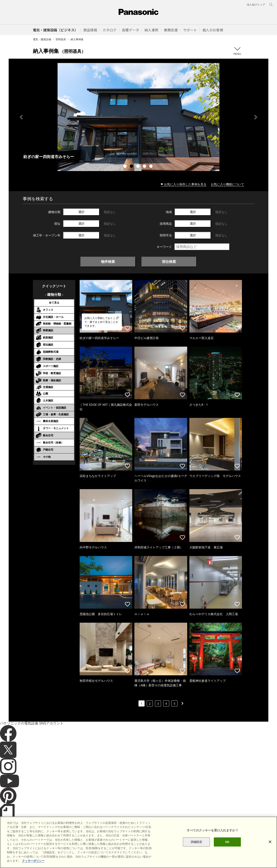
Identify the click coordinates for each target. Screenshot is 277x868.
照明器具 (61, 39)
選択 (81, 212)
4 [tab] (145, 167)
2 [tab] (132, 167)
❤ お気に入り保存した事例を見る (184, 184)
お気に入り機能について (227, 184)
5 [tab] (151, 167)
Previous (21, 117)
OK (227, 842)
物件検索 (108, 262)
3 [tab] (138, 167)
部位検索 (169, 262)
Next (256, 117)
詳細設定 (197, 842)
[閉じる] (270, 842)
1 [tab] (126, 167)
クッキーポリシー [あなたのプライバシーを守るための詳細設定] (33, 861)
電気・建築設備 (42, 39)
